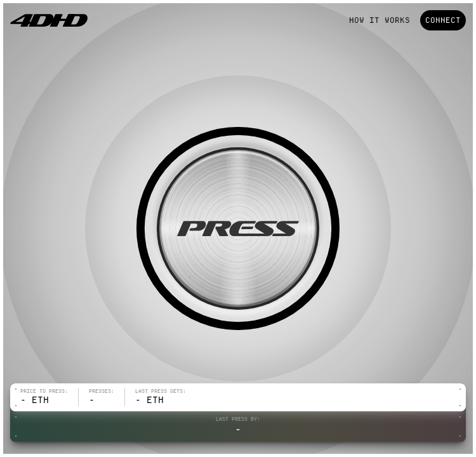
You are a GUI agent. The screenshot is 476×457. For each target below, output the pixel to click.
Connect (443, 20)
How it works (380, 20)
